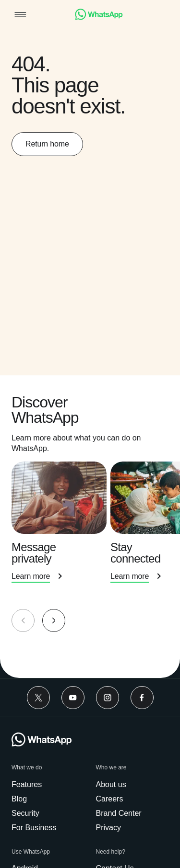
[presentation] (61, 533)
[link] (99, 17)
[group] (90, 527)
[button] (20, 15)
